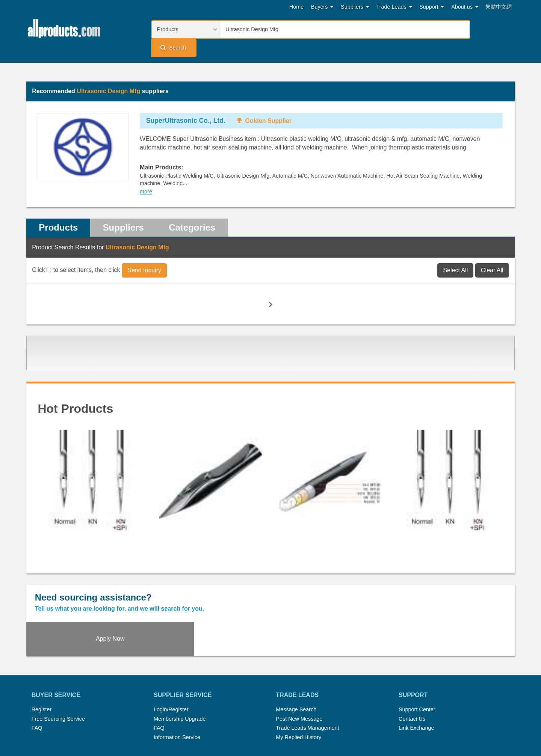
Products (59, 210)
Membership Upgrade (180, 668)
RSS (350, 720)
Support (431, 7)
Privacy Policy (280, 729)
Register (42, 658)
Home (296, 7)
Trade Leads (394, 7)
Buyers (322, 7)
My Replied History (298, 686)
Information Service (177, 686)
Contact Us (412, 668)
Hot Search (191, 720)
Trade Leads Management (307, 677)
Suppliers (355, 7)
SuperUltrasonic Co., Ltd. (186, 103)
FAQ (37, 677)
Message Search (296, 658)
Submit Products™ (315, 720)
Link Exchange (416, 677)
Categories (194, 210)
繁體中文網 (499, 7)
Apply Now (453, 586)
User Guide (344, 729)
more (146, 174)
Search (491, 29)
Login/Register (171, 658)
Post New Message (299, 668)
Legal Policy (241, 729)
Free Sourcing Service (58, 668)
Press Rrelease (267, 720)
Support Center (417, 658)
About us (465, 7)
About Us (374, 720)
